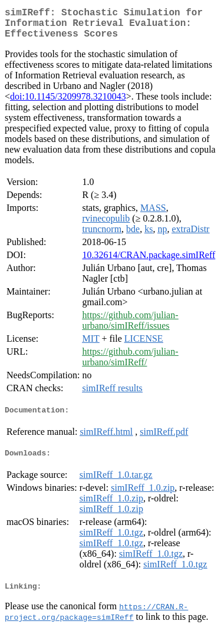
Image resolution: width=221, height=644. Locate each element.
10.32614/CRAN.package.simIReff (149, 262)
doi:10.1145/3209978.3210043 (68, 103)
